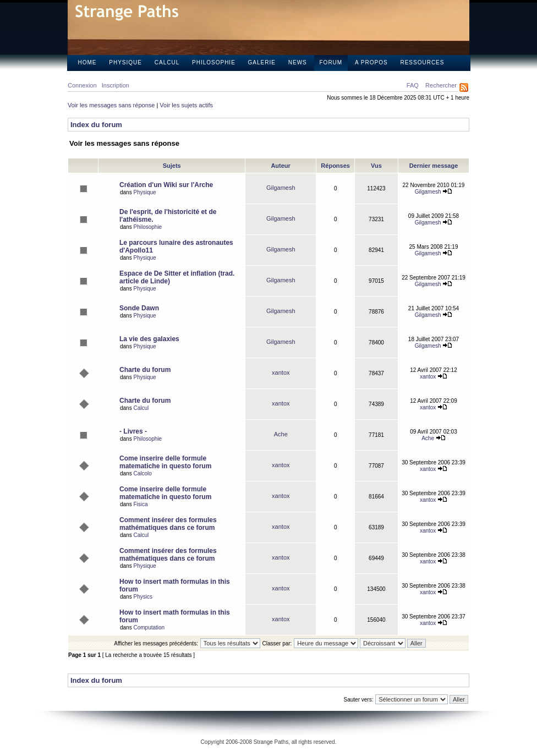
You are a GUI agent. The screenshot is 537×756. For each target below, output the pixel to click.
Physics (143, 597)
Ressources (422, 62)
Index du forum (96, 125)
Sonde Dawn (139, 308)
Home (87, 62)
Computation (149, 628)
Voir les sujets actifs (186, 105)
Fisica (140, 504)
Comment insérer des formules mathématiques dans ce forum (168, 524)
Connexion (82, 85)
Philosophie (214, 62)
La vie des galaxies (149, 339)
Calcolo (142, 473)
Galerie (262, 62)
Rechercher (441, 85)
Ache (281, 434)
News (298, 62)
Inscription (116, 85)
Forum (331, 62)
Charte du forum (145, 370)
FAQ (413, 85)
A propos (371, 62)
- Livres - (133, 431)
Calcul (167, 62)
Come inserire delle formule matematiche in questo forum (165, 462)
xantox (281, 372)
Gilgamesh (281, 188)
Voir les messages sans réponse (111, 105)
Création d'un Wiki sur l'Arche (166, 185)
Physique (125, 62)
